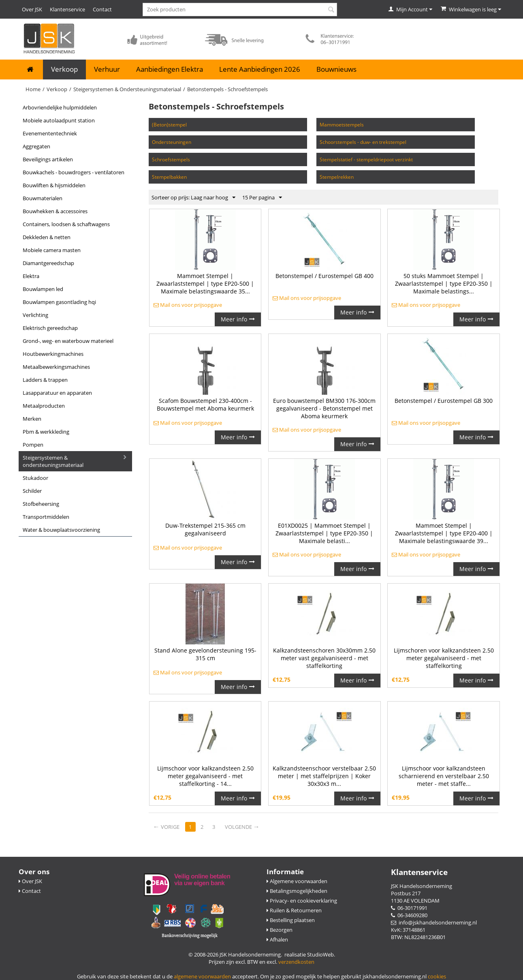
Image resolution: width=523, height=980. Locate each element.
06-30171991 (409, 908)
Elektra (31, 276)
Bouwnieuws (336, 69)
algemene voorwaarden (202, 976)
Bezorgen (280, 930)
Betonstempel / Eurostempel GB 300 (444, 401)
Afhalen (277, 939)
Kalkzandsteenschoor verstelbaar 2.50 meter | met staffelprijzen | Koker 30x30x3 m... (324, 776)
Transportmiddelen (46, 517)
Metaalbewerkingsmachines (56, 367)
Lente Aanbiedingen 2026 (260, 69)
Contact (102, 9)
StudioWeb (320, 954)
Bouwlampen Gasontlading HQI (59, 302)
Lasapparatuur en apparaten (57, 393)
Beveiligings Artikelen (48, 159)
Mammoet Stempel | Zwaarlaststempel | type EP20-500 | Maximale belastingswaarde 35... (205, 284)
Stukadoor (35, 478)
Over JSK (32, 9)
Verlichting (35, 315)
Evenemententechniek (50, 133)
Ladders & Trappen (45, 380)
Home (33, 89)
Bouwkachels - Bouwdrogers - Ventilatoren (74, 172)
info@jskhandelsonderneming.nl (434, 922)
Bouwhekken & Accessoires (55, 211)
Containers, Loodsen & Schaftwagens (66, 224)
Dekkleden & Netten (47, 237)
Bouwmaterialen (43, 198)
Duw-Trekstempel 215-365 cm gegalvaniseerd (205, 529)
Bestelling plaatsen (291, 920)
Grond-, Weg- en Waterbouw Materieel (68, 341)
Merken (32, 419)
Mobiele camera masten (52, 250)
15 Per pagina (262, 198)
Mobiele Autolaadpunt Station (59, 120)
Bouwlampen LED (43, 289)
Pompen (33, 445)
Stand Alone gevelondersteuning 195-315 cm (205, 654)
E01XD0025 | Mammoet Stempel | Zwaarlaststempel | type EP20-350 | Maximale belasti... (324, 533)
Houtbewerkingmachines (53, 354)
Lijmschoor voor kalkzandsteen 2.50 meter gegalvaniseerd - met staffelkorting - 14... (205, 776)
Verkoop (64, 69)
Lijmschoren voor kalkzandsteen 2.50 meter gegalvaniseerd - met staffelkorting (444, 658)
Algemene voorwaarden (297, 881)
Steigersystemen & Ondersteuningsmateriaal (127, 89)
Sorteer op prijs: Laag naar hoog (193, 198)
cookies (437, 976)
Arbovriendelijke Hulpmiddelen (60, 107)
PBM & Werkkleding (46, 432)
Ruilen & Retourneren (294, 910)
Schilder (32, 491)
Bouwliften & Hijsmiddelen (54, 185)
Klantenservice (67, 9)
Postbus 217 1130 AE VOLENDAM (415, 897)
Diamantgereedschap (48, 263)
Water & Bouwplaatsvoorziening (61, 530)
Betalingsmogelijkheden (297, 891)
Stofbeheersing (41, 504)
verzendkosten (296, 962)
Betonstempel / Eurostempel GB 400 (324, 276)
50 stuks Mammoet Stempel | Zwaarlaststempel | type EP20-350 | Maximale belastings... (444, 284)
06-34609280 (409, 915)
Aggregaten (36, 146)
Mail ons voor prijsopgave (188, 305)
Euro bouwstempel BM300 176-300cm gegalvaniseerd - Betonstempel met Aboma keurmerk (324, 408)
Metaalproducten (44, 406)
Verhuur (107, 69)
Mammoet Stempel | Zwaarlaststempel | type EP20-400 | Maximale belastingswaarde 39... (444, 533)
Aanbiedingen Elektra (170, 69)
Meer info (238, 319)
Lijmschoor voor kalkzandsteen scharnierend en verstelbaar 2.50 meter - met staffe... (444, 776)
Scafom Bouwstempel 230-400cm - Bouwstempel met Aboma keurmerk (205, 404)
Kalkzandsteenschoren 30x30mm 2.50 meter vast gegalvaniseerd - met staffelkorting (324, 658)
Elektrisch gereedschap (50, 328)
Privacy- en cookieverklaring (302, 901)
